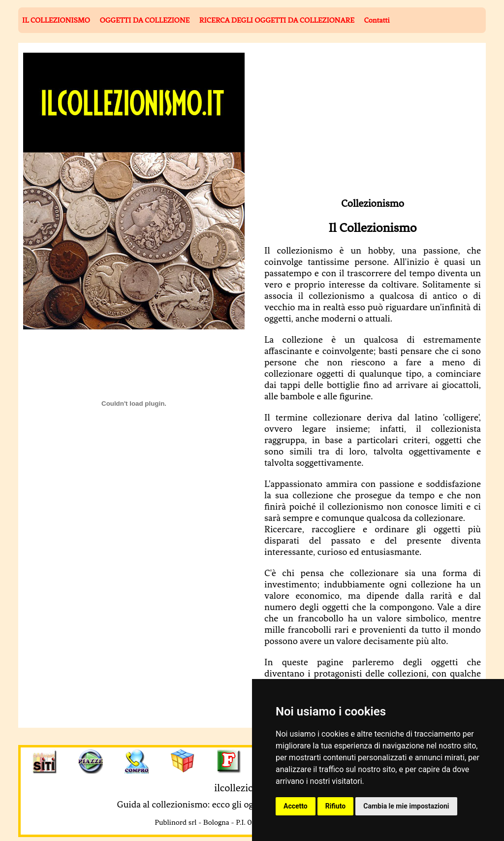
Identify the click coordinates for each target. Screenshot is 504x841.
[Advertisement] (352, 122)
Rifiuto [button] (336, 806)
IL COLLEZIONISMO (56, 20)
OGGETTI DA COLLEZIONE (144, 20)
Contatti (377, 20)
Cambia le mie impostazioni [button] (406, 806)
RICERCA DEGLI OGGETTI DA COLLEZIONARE (277, 20)
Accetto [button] (296, 806)
